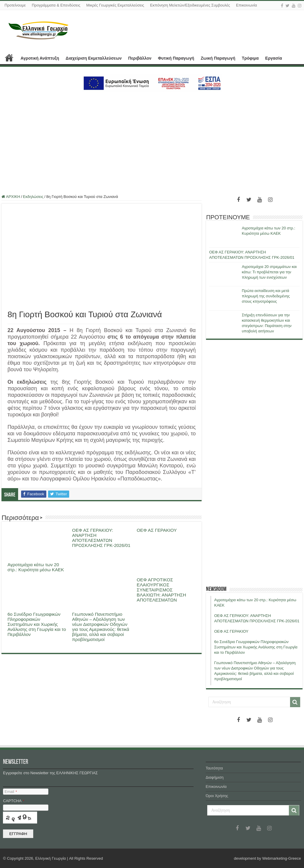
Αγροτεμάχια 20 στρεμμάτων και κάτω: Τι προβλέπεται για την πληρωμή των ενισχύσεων (269, 272)
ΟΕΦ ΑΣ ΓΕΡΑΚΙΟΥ (157, 530)
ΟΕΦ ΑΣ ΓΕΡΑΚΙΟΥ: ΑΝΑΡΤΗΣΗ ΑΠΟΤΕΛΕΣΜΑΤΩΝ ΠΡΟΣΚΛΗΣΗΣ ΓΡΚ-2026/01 (101, 538)
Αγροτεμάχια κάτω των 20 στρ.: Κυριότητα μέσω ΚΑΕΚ (36, 567)
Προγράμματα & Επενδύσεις (56, 5)
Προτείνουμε (15, 5)
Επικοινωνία (247, 5)
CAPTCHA (14, 801)
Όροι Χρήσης (217, 796)
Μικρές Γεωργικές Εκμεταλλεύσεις (115, 5)
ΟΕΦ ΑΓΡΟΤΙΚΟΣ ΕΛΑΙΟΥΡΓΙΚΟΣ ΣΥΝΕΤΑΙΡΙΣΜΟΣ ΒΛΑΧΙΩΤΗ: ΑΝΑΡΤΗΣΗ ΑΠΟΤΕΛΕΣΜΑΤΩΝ (161, 590)
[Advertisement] (152, 140)
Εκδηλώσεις (33, 197)
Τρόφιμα (250, 58)
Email (11, 792)
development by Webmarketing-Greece (267, 858)
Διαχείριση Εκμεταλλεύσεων (94, 58)
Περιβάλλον (140, 58)
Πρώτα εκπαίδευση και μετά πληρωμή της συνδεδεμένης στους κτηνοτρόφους (266, 296)
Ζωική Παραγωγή (218, 58)
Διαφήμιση (215, 777)
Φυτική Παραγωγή (176, 58)
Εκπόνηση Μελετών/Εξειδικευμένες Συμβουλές (190, 5)
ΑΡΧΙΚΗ (9, 58)
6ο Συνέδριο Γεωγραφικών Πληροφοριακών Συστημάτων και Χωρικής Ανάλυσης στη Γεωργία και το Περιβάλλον (37, 624)
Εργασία (273, 58)
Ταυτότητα (214, 768)
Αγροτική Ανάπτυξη (40, 58)
